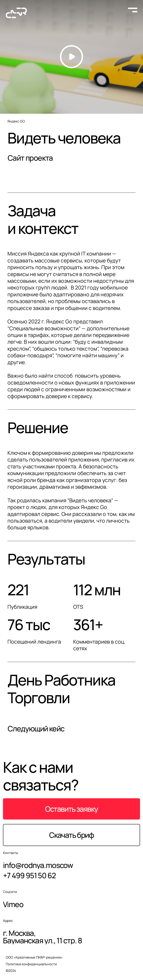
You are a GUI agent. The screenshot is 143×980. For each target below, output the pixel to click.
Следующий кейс (36, 729)
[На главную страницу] (16, 13)
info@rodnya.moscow (38, 865)
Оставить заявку (71, 810)
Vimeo (13, 904)
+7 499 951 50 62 (29, 876)
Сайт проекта (30, 158)
